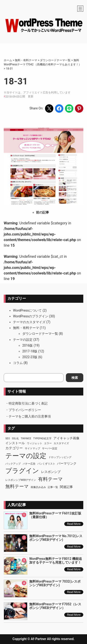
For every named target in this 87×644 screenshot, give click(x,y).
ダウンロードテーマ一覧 (40, 334)
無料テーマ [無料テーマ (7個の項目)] (17, 486)
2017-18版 (30, 351)
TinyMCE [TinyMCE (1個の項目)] (26, 438)
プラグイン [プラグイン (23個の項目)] (22, 471)
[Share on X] (49, 108)
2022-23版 (30, 357)
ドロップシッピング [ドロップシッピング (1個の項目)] (60, 457)
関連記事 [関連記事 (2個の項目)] (66, 487)
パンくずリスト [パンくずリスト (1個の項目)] (46, 464)
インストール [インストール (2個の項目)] (15, 443)
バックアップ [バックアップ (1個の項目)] (13, 464)
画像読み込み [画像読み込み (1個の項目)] (38, 487)
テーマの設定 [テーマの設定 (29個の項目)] (26, 456)
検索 (75, 378)
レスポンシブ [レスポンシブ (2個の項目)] (51, 472)
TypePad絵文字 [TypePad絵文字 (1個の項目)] (42, 438)
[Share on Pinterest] (79, 108)
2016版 (27, 345)
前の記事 (42, 212)
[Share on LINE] (69, 108)
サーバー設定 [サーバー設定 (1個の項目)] (50, 448)
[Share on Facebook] (59, 108)
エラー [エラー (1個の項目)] (48, 443)
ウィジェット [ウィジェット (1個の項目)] (35, 443)
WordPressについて (27, 310)
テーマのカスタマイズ (29, 322)
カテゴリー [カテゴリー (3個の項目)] (14, 448)
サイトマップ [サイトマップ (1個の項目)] (32, 448)
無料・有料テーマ (26, 328)
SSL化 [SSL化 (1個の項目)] (15, 438)
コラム (18, 363)
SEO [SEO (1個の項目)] (8, 438)
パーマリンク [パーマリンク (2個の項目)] (67, 463)
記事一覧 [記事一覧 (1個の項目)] (53, 487)
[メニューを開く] (80, 9)
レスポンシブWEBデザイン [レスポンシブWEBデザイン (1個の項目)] (21, 480)
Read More (74, 524)
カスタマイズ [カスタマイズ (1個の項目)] (61, 443)
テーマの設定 (23, 340)
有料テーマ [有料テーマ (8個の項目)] (50, 479)
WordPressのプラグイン (31, 316)
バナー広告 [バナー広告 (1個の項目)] (29, 464)
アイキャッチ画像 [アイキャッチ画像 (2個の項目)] (66, 438)
